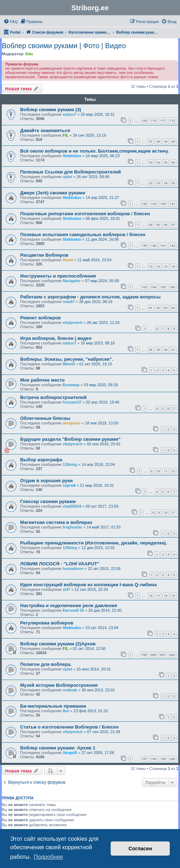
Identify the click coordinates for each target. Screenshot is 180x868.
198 (154, 759)
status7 (69, 114)
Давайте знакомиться (45, 130)
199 (163, 759)
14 (158, 266)
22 (151, 183)
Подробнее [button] (48, 857)
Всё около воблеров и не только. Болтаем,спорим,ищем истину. (95, 151)
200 (172, 759)
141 (163, 245)
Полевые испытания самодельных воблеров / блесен (83, 235)
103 (144, 287)
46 (166, 225)
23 (158, 183)
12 (173, 471)
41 (173, 350)
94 (173, 308)
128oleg (70, 464)
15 (166, 266)
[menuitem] (11, 22)
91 (151, 308)
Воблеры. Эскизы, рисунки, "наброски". (67, 359)
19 (173, 596)
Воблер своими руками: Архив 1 (58, 748)
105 (163, 287)
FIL (66, 135)
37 (151, 141)
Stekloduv (72, 156)
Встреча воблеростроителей (53, 397)
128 (144, 204)
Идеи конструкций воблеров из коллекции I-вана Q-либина (88, 585)
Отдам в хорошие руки (47, 481)
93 (166, 308)
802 (172, 655)
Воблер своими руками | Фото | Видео (64, 46)
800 (154, 655)
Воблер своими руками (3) (51, 110)
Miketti (69, 364)
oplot (67, 177)
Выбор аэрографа (41, 460)
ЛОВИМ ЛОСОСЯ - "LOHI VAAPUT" (60, 564)
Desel (68, 260)
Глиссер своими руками (48, 501)
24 (166, 183)
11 (166, 471)
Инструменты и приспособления (58, 276)
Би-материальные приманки (53, 706)
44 (151, 225)
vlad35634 (72, 506)
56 (173, 162)
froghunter (72, 527)
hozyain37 (72, 402)
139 (144, 245)
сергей (69, 485)
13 (151, 266)
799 (144, 655)
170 (154, 121)
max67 (69, 302)
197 (144, 759)
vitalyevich (72, 322)
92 (158, 308)
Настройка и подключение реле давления (69, 606)
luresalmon (73, 569)
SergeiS (70, 753)
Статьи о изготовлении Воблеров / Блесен (69, 727)
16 (173, 266)
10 (158, 471)
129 (154, 204)
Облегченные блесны (45, 418)
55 (166, 162)
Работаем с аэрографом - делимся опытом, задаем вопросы (90, 297)
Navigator (72, 281)
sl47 (66, 589)
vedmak (70, 690)
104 (154, 287)
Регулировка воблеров (47, 623)
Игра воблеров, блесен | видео (56, 338)
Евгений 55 (73, 610)
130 (163, 204)
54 (158, 162)
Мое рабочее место (42, 380)
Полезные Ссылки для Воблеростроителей (71, 172)
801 (163, 655)
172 (172, 121)
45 (158, 225)
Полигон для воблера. (46, 664)
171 (163, 121)
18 (166, 596)
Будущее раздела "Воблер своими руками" (70, 439)
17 (158, 596)
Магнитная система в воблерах (56, 522)
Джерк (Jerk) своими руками (53, 193)
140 (154, 245)
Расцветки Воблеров (44, 255)
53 (151, 162)
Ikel (66, 711)
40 (173, 141)
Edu (29, 54)
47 (173, 225)
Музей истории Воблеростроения (59, 685)
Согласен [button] (140, 849)
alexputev (72, 423)
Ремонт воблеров (40, 318)
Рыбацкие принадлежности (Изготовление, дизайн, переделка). (94, 543)
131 (172, 204)
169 (144, 121)
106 (172, 287)
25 (173, 183)
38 (158, 141)
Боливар (71, 385)
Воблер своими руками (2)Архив (58, 644)
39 (166, 141)
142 (172, 245)
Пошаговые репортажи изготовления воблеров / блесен (85, 214)
